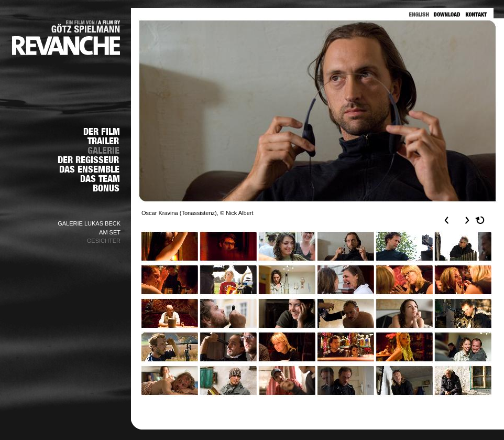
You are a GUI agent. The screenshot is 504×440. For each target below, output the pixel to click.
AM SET (110, 232)
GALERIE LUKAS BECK (89, 223)
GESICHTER (104, 241)
